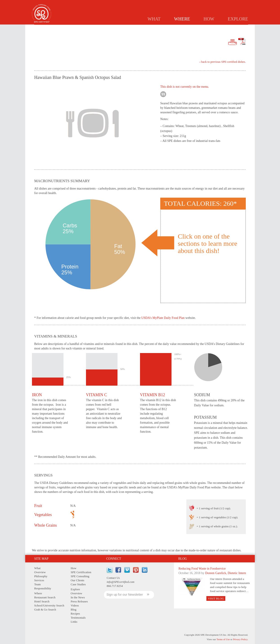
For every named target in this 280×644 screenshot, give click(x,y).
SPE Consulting (80, 576)
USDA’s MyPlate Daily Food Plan (163, 318)
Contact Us (113, 578)
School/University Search (49, 605)
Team (37, 584)
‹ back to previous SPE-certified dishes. (223, 62)
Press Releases (79, 601)
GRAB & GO (219, 28)
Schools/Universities (188, 28)
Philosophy (41, 576)
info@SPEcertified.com (121, 582)
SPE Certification (81, 572)
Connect (114, 559)
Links (74, 622)
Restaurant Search (45, 597)
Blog (183, 559)
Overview (40, 572)
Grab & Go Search (45, 609)
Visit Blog (216, 598)
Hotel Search (42, 601)
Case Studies (78, 584)
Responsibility (43, 588)
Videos (75, 605)
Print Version (233, 42)
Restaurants (137, 28)
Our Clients (77, 580)
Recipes (75, 614)
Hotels (160, 28)
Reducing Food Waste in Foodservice (202, 569)
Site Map (41, 559)
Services (39, 580)
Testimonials (78, 618)
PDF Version (242, 41)
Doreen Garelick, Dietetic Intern (226, 573)
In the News (78, 597)
